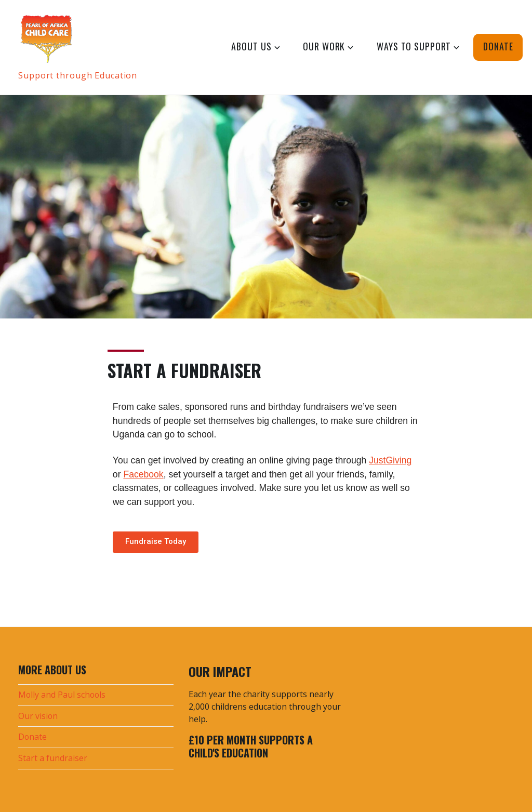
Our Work (324, 46)
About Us (251, 46)
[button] (156, 542)
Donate (498, 46)
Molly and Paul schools (62, 695)
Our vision (38, 716)
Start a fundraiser (53, 758)
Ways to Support (414, 46)
